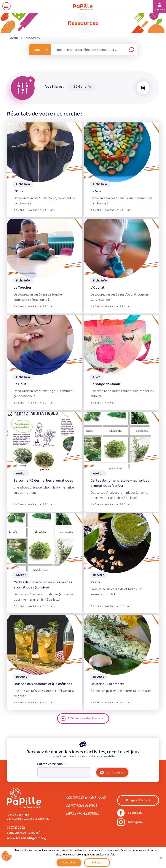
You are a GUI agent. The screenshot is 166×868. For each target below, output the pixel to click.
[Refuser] (161, 858)
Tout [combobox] (37, 50)
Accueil (15, 38)
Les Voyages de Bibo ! (81, 806)
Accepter (69, 862)
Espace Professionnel (82, 814)
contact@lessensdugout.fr (24, 833)
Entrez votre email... (52, 764)
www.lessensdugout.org (27, 838)
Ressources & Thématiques (86, 798)
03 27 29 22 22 (16, 828)
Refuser (97, 862)
